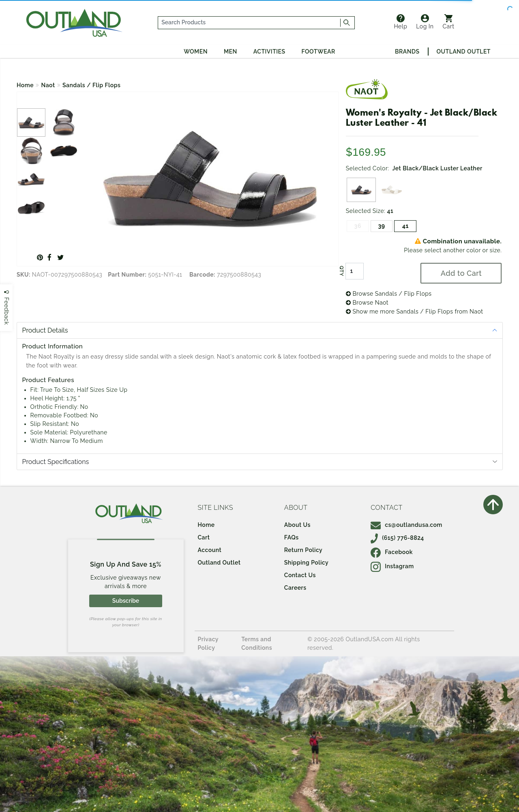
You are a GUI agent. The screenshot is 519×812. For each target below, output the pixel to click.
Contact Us (300, 575)
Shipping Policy (306, 563)
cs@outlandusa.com (406, 525)
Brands (407, 52)
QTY (341, 271)
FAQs (292, 537)
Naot (48, 85)
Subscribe (126, 601)
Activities (269, 52)
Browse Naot (367, 303)
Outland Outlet (464, 52)
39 (382, 226)
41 (405, 226)
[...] (249, 23)
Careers (295, 588)
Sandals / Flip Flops (91, 85)
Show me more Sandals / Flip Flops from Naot (415, 311)
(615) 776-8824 (397, 538)
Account (210, 550)
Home (25, 85)
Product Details (45, 330)
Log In (425, 22)
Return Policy (303, 550)
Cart (449, 22)
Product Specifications (56, 462)
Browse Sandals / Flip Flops (389, 294)
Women (196, 52)
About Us (297, 525)
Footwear (318, 52)
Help (400, 22)
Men (231, 52)
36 (358, 226)
